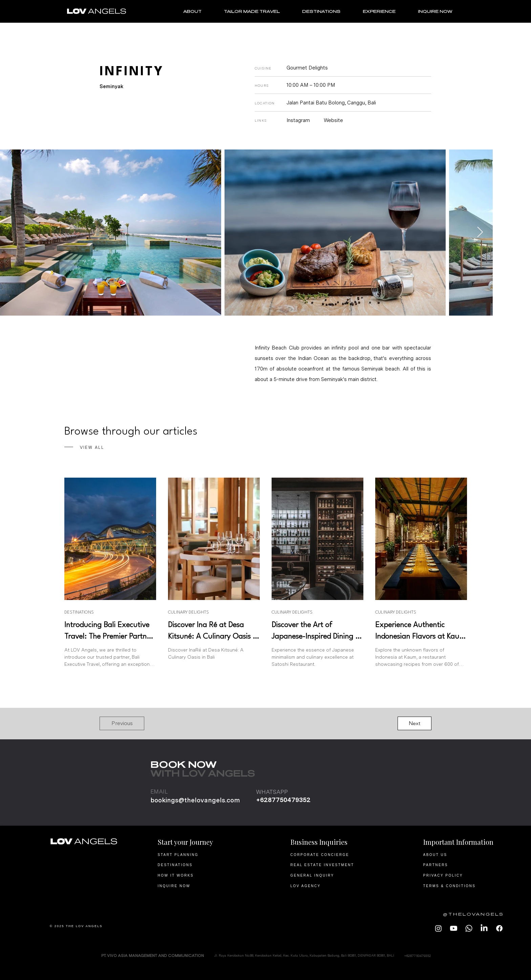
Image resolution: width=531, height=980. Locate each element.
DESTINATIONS (79, 612)
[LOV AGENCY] (331, 886)
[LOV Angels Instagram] (438, 928)
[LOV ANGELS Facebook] (499, 928)
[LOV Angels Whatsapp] (469, 928)
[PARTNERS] (464, 865)
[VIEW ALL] (126, 448)
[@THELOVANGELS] (467, 914)
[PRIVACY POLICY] (464, 875)
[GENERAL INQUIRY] (331, 875)
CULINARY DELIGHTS (188, 612)
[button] (122, 723)
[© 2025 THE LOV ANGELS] (91, 926)
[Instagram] (302, 120)
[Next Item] (480, 233)
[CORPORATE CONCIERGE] (331, 855)
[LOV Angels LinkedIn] (484, 928)
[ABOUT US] (464, 855)
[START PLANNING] (199, 855)
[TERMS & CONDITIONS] (464, 886)
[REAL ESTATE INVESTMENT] (331, 865)
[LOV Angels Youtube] (454, 928)
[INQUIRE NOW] (199, 886)
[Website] (337, 120)
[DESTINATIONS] (199, 865)
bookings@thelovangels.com (195, 800)
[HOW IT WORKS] (199, 875)
